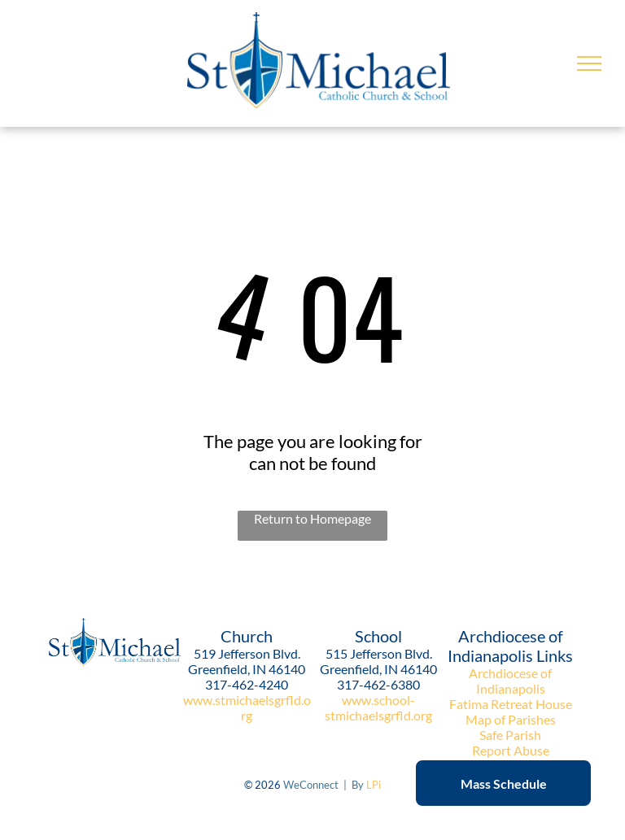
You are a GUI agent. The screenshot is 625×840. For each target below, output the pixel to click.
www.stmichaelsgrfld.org (247, 707)
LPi (374, 785)
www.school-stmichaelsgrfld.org (378, 707)
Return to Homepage (312, 518)
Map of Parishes (511, 719)
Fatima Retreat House (511, 704)
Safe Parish (510, 735)
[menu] (589, 63)
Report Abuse (511, 750)
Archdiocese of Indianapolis (510, 681)
